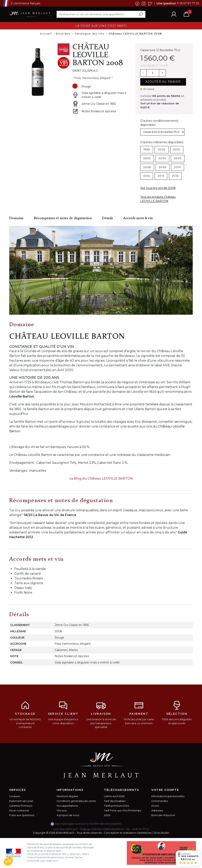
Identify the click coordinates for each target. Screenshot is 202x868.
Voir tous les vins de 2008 (158, 188)
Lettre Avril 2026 (114, 796)
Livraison (15, 796)
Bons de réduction (163, 815)
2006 (147, 167)
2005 (178, 158)
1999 (147, 149)
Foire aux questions (22, 815)
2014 (147, 176)
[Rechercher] (101, 14)
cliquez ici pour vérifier (137, 824)
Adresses (157, 810)
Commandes (160, 801)
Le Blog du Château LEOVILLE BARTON (101, 478)
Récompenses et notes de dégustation (63, 218)
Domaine (16, 218)
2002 (147, 158)
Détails (107, 218)
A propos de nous (68, 815)
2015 (161, 176)
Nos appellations (67, 806)
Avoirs (155, 806)
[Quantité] (153, 73)
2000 (162, 149)
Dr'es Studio (162, 833)
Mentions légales (67, 796)
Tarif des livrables (115, 801)
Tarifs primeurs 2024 (117, 806)
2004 (162, 158)
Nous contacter (19, 810)
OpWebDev (144, 833)
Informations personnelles (168, 796)
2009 (163, 167)
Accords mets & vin (138, 218)
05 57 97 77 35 (189, 3)
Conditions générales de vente (76, 801)
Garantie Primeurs (21, 806)
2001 (177, 149)
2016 (175, 176)
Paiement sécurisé (21, 801)
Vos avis (62, 810)
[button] (8, 861)
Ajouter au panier (163, 82)
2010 (178, 167)
